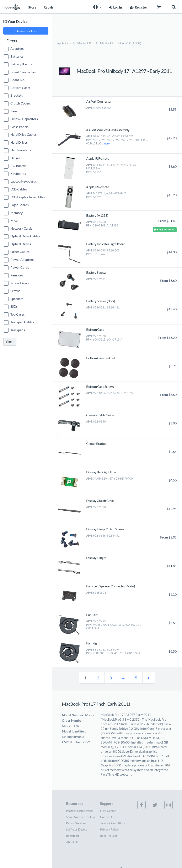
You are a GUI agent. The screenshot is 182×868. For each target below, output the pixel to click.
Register (138, 7)
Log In (115, 7)
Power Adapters (22, 259)
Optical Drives (21, 244)
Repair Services (76, 823)
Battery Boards (21, 64)
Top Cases (18, 314)
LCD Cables (19, 189)
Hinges (15, 158)
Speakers (17, 299)
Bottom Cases (20, 88)
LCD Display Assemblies (28, 197)
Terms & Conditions (113, 823)
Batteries (17, 56)
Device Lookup (26, 31)
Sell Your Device (77, 829)
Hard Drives (19, 142)
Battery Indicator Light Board (106, 244)
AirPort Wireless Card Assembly (108, 130)
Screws (15, 291)
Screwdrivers (20, 283)
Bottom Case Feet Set (101, 358)
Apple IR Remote (98, 158)
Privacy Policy (109, 829)
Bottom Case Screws (100, 386)
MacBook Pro (85, 43)
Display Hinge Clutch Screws (105, 529)
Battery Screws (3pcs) (101, 301)
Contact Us (107, 817)
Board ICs (17, 80)
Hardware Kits (21, 150)
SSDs (14, 306)
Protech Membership (80, 811)
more (107, 143)
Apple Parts (64, 43)
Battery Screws (96, 272)
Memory (17, 213)
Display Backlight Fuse (101, 472)
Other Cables (20, 252)
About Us (72, 842)
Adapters (17, 48)
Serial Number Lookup (81, 817)
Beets (72, 836)
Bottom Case (95, 329)
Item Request (109, 836)
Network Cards (21, 228)
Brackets (17, 95)
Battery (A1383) (97, 215)
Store (32, 7)
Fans (14, 111)
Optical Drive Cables (25, 236)
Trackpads (18, 330)
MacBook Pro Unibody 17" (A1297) (121, 43)
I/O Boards (18, 166)
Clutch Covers (21, 103)
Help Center (108, 811)
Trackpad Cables (22, 322)
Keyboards (18, 173)
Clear (10, 341)
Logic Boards (20, 205)
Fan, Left (92, 615)
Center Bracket (96, 443)
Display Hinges (96, 558)
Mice (14, 220)
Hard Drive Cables (23, 134)
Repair (49, 7)
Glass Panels (19, 127)
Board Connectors (23, 72)
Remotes (17, 275)
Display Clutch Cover (100, 501)
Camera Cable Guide (100, 415)
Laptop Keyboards (24, 181)
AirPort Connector (99, 101)
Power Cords (20, 267)
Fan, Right (93, 643)
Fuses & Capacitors (24, 119)
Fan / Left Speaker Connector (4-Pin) (111, 586)
